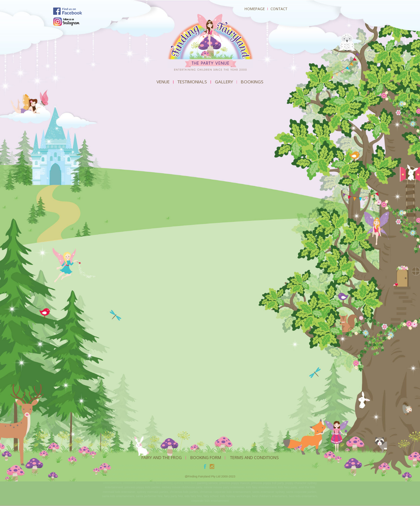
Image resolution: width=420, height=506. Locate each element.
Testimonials (192, 82)
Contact (279, 9)
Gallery (224, 82)
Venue (163, 82)
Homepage (255, 9)
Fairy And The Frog (162, 457)
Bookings (252, 82)
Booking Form (206, 457)
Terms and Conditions (254, 457)
